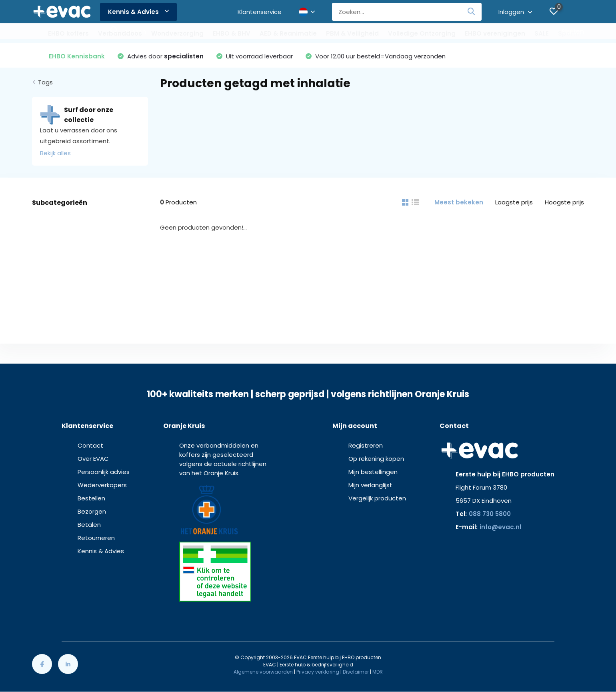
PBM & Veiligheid (352, 33)
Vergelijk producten (377, 498)
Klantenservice (260, 12)
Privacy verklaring (318, 672)
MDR (378, 672)
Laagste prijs (514, 202)
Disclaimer (356, 672)
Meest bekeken (459, 202)
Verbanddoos (120, 33)
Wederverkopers (102, 485)
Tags (45, 82)
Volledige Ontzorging (422, 33)
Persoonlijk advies (104, 472)
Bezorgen (92, 511)
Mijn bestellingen (373, 472)
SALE (542, 33)
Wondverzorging (177, 33)
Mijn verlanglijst (370, 485)
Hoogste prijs (564, 202)
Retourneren (96, 538)
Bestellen (91, 498)
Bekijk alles (55, 153)
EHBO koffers (68, 33)
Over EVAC (93, 459)
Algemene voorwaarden (263, 672)
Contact (90, 445)
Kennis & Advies (138, 12)
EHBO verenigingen (495, 33)
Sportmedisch (581, 33)
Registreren (366, 445)
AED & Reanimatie (288, 33)
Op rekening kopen (376, 459)
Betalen (89, 525)
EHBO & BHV (232, 33)
